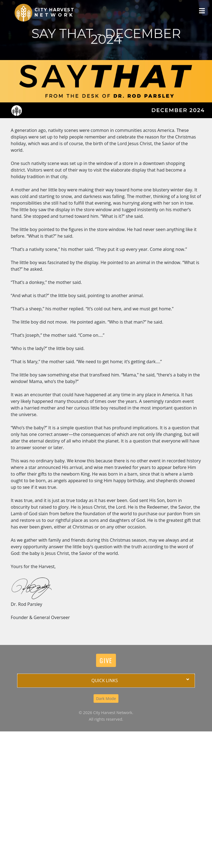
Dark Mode (106, 699)
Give (106, 660)
